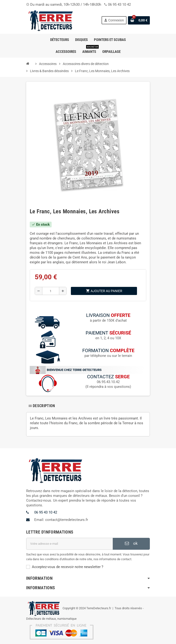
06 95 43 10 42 (119, 5)
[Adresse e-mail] (69, 544)
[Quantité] (51, 291)
